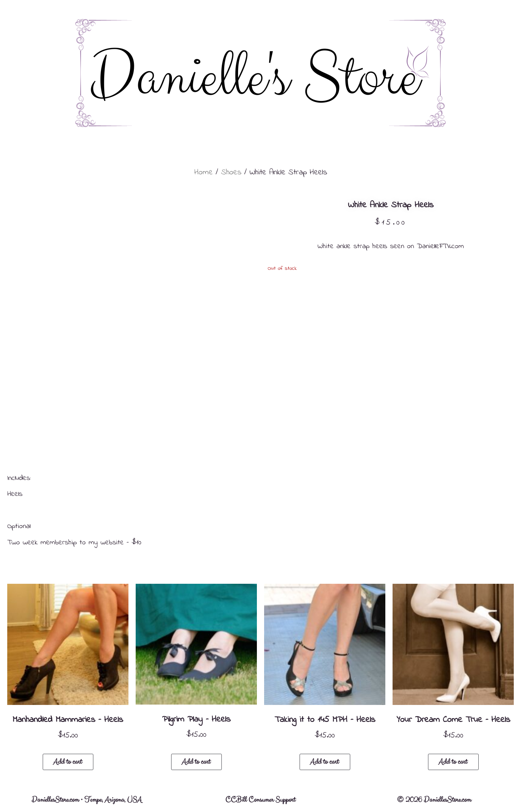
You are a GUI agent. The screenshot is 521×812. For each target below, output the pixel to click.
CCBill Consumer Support (260, 800)
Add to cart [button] (67, 762)
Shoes (231, 173)
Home (204, 173)
